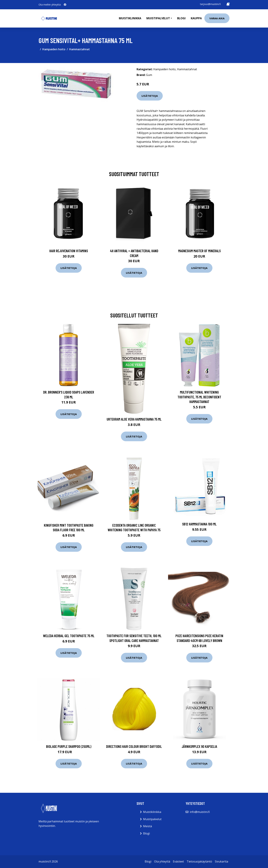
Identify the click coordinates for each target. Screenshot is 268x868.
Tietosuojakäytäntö (199, 861)
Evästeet (178, 861)
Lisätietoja (150, 96)
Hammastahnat (79, 49)
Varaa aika (217, 18)
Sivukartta (221, 861)
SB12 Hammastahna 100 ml (199, 524)
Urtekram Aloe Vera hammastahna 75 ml (134, 419)
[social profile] (65, 5)
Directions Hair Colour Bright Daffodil (134, 746)
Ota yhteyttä (162, 861)
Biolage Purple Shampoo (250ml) (69, 746)
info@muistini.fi (200, 812)
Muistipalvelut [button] (158, 18)
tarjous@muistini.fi (210, 4)
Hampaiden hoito (54, 49)
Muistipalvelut (152, 819)
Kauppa (196, 18)
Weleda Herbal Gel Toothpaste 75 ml (69, 636)
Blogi (181, 18)
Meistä (148, 826)
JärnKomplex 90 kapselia (199, 746)
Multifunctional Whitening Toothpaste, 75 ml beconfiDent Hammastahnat (199, 397)
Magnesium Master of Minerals (199, 251)
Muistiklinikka (130, 18)
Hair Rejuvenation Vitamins (69, 251)
